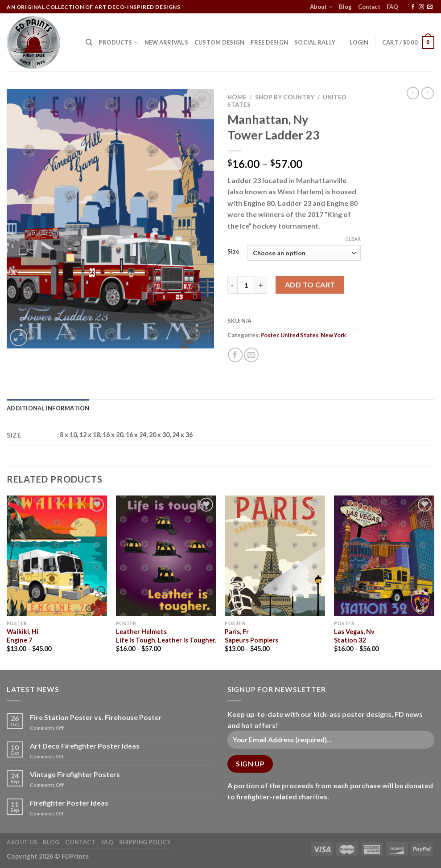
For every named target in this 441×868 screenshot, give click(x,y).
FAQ (392, 7)
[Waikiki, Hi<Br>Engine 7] (57, 556)
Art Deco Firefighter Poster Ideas (85, 746)
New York (333, 335)
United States (299, 335)
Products (118, 43)
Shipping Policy (145, 842)
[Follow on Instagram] (421, 7)
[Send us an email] (430, 7)
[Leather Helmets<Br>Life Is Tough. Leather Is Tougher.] (166, 556)
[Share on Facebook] (235, 355)
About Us (22, 842)
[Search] (89, 42)
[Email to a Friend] (251, 355)
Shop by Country (285, 97)
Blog (345, 7)
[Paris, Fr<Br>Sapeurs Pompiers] (275, 556)
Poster (269, 335)
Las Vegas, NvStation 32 (354, 636)
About (321, 7)
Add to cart (310, 285)
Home (237, 97)
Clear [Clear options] (353, 239)
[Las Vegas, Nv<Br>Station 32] (384, 556)
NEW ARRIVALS (166, 42)
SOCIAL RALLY (315, 42)
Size (233, 252)
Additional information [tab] (48, 408)
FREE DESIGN (269, 42)
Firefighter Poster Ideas (69, 803)
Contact (369, 7)
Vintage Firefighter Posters (75, 774)
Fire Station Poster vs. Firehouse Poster (96, 717)
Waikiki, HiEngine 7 (23, 636)
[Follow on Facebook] (413, 7)
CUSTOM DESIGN (219, 42)
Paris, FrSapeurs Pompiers (251, 636)
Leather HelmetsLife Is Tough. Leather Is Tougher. (166, 636)
